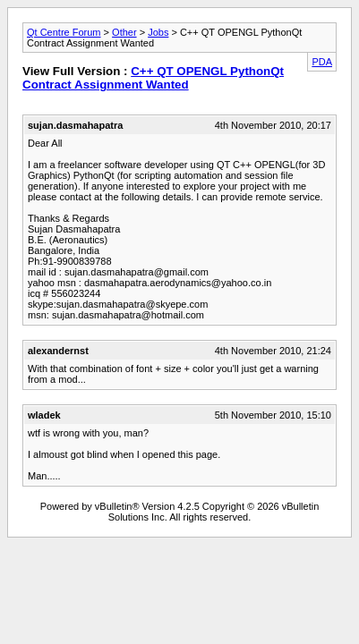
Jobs (158, 32)
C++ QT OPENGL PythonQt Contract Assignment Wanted (153, 78)
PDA (322, 62)
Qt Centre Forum (64, 32)
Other (124, 32)
